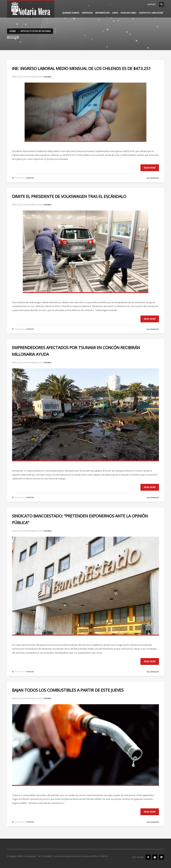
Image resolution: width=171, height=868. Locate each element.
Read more (150, 168)
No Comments (153, 178)
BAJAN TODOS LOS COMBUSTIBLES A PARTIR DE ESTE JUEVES (68, 690)
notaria (47, 77)
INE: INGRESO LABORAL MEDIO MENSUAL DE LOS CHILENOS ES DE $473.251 (81, 68)
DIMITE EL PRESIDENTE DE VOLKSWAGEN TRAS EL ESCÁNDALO (69, 196)
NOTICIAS (30, 178)
